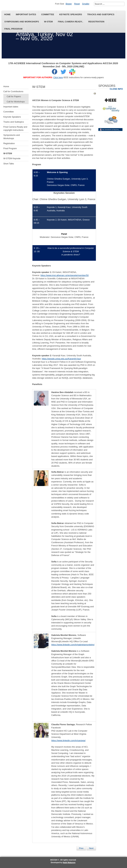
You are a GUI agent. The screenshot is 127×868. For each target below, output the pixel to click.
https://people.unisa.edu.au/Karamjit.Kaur (61, 359)
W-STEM (48, 22)
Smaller (86, 4)
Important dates (26, 14)
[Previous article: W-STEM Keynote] (81, 848)
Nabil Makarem (69, 862)
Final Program (13, 29)
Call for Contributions (13, 91)
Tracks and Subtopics (101, 14)
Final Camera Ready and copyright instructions (15, 128)
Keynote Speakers (71, 14)
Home (7, 14)
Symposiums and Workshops (22, 22)
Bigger (69, 4)
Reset (77, 4)
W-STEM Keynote (12, 158)
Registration (96, 22)
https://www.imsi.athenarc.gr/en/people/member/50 (65, 275)
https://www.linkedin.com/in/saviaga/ (68, 740)
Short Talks (9, 164)
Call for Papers (14, 96)
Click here (58, 77)
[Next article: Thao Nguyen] (91, 848)
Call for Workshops (16, 102)
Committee (48, 14)
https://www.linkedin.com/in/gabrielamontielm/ (73, 645)
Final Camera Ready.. (71, 22)
